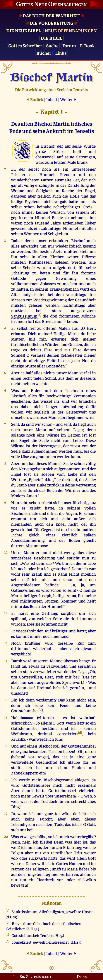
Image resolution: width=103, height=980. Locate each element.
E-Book (87, 45)
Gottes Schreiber (25, 45)
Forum (69, 45)
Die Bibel (51, 38)
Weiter (68, 99)
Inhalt (52, 99)
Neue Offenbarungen (71, 30)
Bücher (44, 53)
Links (61, 53)
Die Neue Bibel (24, 30)
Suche (52, 45)
